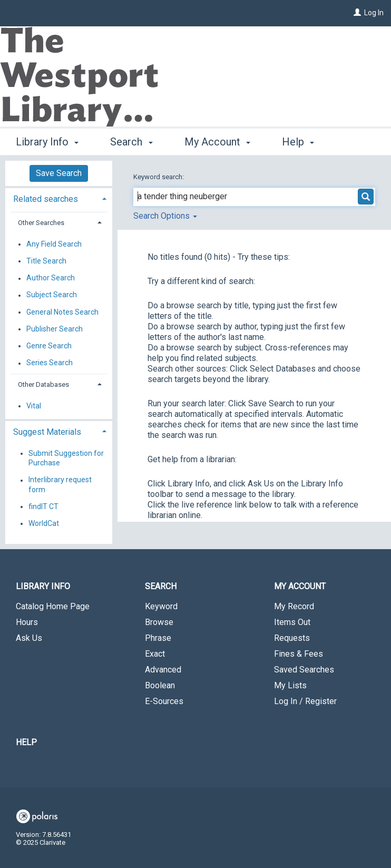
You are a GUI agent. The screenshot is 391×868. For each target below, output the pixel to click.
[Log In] (357, 13)
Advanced (163, 670)
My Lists (290, 685)
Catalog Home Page (53, 606)
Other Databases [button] (43, 384)
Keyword (161, 606)
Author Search (51, 278)
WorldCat (44, 523)
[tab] (59, 198)
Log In (374, 13)
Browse (159, 622)
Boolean (160, 685)
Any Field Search (54, 244)
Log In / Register (305, 701)
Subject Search (52, 295)
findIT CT (43, 506)
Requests (292, 638)
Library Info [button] (47, 140)
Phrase (158, 638)
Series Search (50, 363)
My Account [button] (217, 140)
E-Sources (164, 701)
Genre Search (49, 346)
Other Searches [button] (41, 223)
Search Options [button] (165, 216)
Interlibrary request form (60, 485)
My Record (294, 606)
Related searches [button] (46, 199)
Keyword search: (159, 177)
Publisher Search (55, 329)
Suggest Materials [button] (47, 432)
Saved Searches (304, 670)
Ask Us (29, 638)
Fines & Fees (299, 654)
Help (26, 742)
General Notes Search (62, 312)
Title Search (46, 261)
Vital (34, 406)
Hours (27, 622)
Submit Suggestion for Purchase (66, 458)
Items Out (292, 622)
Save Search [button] (59, 173)
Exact (155, 654)
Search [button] (131, 140)
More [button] (303, 142)
